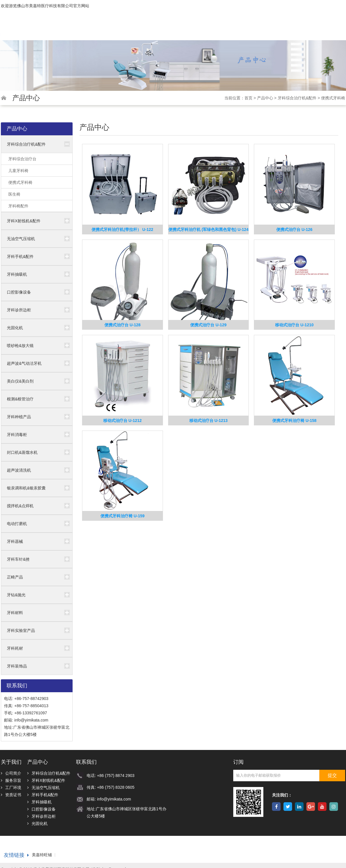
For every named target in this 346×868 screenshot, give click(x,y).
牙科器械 (15, 541)
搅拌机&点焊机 (20, 506)
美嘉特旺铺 (42, 855)
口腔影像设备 (19, 292)
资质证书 (11, 795)
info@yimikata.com (31, 720)
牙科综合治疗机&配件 (297, 98)
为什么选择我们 (222, 29)
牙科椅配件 (18, 206)
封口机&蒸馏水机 (22, 452)
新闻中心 (254, 29)
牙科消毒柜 (17, 435)
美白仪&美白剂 (20, 381)
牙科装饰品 (17, 666)
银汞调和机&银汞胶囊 (26, 488)
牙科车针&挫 (18, 559)
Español (336, 18)
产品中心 (190, 29)
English (282, 18)
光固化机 (15, 328)
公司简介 (11, 773)
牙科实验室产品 (21, 630)
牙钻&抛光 (16, 595)
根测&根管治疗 (20, 399)
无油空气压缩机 (21, 239)
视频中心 (279, 29)
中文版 (309, 18)
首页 (143, 29)
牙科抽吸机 (17, 274)
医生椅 (14, 194)
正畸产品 (15, 577)
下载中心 (304, 29)
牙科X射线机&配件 (24, 221)
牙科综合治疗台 (22, 159)
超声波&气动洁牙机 (24, 363)
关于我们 (164, 29)
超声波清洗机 (19, 470)
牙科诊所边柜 (19, 310)
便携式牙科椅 (333, 98)
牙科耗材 (15, 648)
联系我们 (328, 29)
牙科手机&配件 (20, 256)
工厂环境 (11, 788)
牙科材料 (15, 613)
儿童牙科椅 (18, 171)
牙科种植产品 (19, 417)
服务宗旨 (11, 780)
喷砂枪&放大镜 (20, 346)
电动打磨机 (17, 524)
